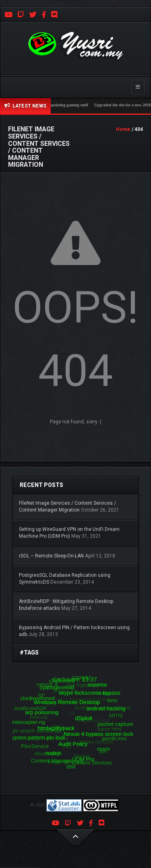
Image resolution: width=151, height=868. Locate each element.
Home (123, 129)
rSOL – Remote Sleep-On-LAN (51, 556)
